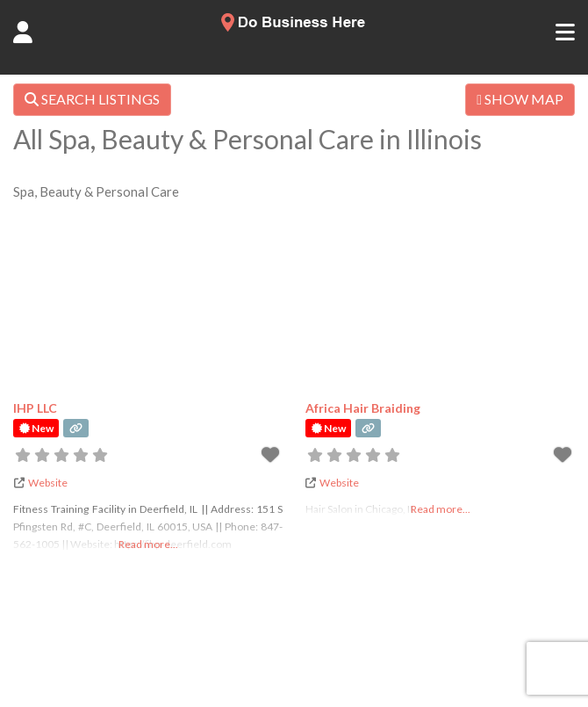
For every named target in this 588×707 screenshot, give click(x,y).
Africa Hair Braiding (363, 408)
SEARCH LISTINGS (92, 99)
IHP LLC (35, 408)
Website (48, 483)
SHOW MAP (520, 99)
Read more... (148, 544)
